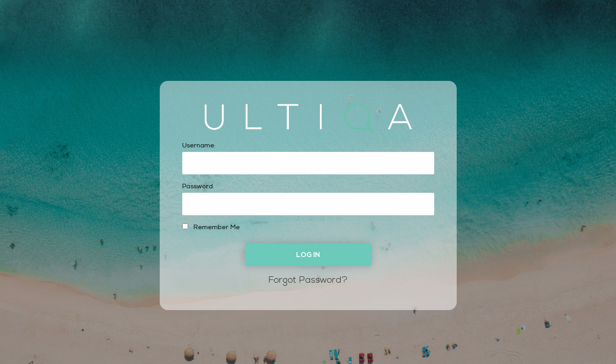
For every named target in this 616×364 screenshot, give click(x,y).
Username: (199, 146)
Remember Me (211, 227)
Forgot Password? (308, 280)
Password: (198, 187)
